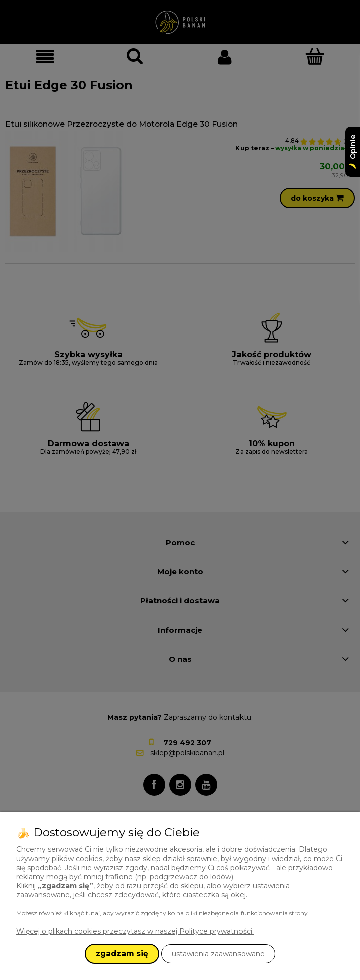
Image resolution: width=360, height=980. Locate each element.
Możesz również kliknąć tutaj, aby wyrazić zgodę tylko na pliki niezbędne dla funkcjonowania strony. (163, 913)
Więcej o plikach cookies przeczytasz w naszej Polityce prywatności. (135, 931)
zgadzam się (122, 954)
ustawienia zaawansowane (218, 954)
